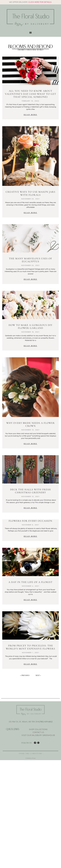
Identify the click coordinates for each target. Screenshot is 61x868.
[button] (31, 33)
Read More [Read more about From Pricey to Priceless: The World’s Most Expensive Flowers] (30, 664)
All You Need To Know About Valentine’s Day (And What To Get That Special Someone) (31, 94)
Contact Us (38, 732)
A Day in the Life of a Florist (30, 582)
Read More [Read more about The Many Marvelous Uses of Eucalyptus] (30, 279)
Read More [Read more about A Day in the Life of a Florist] (30, 600)
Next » (38, 675)
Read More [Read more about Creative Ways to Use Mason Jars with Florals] (30, 213)
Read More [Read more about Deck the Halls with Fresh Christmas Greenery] (30, 508)
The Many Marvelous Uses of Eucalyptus (30, 260)
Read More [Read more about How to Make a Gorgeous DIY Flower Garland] (30, 346)
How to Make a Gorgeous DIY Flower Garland (30, 327)
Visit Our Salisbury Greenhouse (38, 735)
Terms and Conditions (30, 754)
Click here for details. (40, 2)
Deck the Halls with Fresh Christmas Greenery (30, 491)
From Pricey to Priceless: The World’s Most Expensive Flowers (30, 647)
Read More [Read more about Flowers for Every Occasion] (30, 536)
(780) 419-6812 (46, 722)
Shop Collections (38, 729)
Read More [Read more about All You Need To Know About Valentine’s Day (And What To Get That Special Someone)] (30, 115)
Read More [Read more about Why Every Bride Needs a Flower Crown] (30, 444)
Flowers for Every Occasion (30, 521)
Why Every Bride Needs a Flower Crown (31, 424)
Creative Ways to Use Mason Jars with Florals (30, 193)
